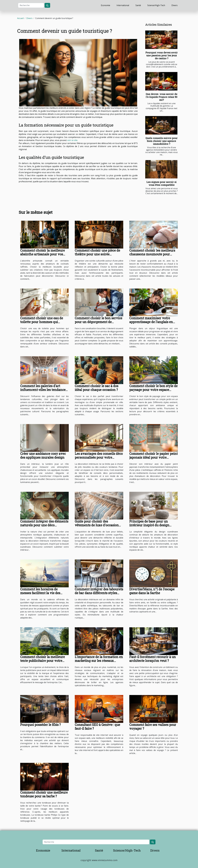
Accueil (20, 18)
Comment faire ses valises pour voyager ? (153, 727)
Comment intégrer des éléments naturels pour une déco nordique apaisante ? (44, 525)
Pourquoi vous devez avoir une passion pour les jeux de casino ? (162, 55)
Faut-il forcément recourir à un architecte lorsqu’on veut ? (153, 659)
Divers (175, 5)
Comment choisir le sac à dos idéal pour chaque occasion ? (97, 388)
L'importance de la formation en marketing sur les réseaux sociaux (99, 661)
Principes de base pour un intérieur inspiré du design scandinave (149, 525)
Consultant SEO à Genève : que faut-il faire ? (97, 727)
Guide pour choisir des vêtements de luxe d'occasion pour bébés (97, 525)
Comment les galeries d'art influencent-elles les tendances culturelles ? (44, 390)
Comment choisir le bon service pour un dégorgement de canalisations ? (98, 322)
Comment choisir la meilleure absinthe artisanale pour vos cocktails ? (42, 254)
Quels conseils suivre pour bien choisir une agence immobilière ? (162, 141)
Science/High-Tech (156, 5)
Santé (138, 5)
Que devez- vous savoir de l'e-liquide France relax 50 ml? (162, 97)
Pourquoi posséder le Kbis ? (40, 725)
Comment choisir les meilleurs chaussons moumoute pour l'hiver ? (152, 254)
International (123, 5)
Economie (106, 5)
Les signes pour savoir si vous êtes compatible (162, 183)
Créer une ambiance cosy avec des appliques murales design (43, 456)
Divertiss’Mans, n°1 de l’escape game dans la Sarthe (152, 591)
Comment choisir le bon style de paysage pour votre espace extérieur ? (153, 390)
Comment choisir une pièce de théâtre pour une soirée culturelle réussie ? (97, 254)
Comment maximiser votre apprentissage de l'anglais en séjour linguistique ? (151, 322)
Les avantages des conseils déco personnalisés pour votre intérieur (99, 457)
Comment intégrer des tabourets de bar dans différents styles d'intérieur (99, 593)
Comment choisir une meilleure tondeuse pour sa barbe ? (44, 794)
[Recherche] (31, 5)
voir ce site (72, 140)
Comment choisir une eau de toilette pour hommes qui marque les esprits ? (42, 322)
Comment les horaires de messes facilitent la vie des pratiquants (40, 593)
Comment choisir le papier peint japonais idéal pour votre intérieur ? (153, 457)
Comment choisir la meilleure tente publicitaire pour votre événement (42, 661)
